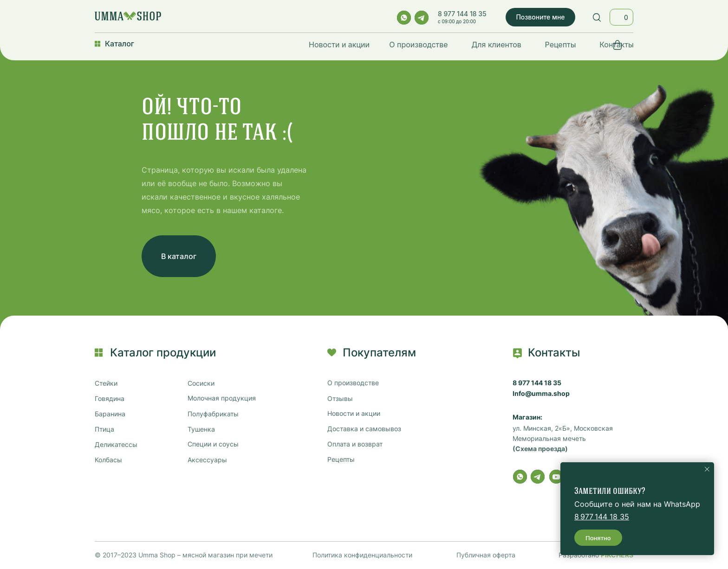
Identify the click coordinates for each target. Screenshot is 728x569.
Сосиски (201, 383)
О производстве (418, 45)
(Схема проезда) (540, 449)
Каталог (120, 44)
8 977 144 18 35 (462, 14)
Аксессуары (207, 460)
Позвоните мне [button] (540, 17)
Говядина (110, 399)
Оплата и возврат (355, 444)
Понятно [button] (598, 538)
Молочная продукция (222, 398)
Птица (104, 429)
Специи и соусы (213, 444)
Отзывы (340, 399)
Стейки (106, 383)
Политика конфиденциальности (362, 555)
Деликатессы (116, 445)
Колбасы (108, 460)
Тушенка (201, 429)
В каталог (179, 256)
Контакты (617, 45)
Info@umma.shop (541, 394)
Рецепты (561, 45)
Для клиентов (496, 45)
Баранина (110, 414)
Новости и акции (339, 45)
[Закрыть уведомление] (707, 469)
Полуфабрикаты (213, 414)
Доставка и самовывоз (364, 429)
